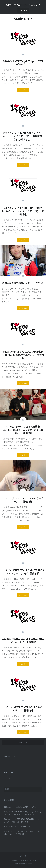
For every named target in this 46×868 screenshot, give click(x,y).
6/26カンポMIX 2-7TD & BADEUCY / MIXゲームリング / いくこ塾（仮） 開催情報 (22, 820)
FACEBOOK (10, 757)
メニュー (24, 11)
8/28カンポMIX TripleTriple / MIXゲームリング (21, 807)
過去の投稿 (23, 742)
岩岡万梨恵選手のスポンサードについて (18, 827)
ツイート (7, 778)
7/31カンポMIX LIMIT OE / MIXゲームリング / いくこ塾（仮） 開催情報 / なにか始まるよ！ (22, 813)
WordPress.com (26, 863)
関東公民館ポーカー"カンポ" (23, 5)
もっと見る (23, 90)
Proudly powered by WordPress (20, 860)
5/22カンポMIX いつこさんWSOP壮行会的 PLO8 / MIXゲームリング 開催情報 (22, 833)
